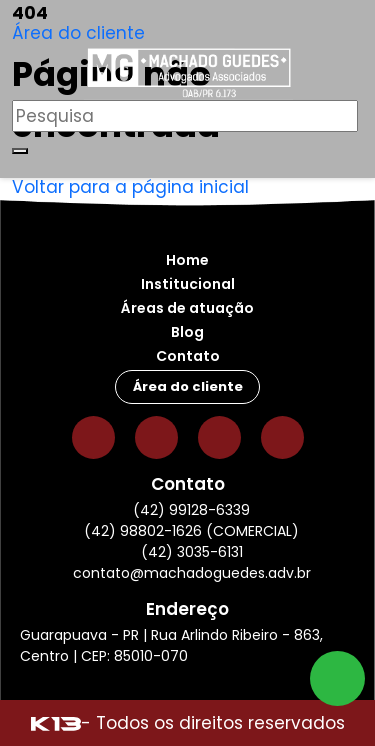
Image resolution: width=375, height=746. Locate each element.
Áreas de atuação (187, 308)
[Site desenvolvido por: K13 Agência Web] (56, 723)
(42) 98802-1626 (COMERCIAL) (191, 531)
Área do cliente (78, 33)
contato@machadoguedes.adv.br (192, 573)
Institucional (188, 284)
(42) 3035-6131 (192, 552)
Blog (187, 332)
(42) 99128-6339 (191, 510)
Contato (188, 356)
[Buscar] (20, 151)
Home (187, 260)
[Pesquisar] (185, 116)
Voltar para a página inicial (130, 187)
